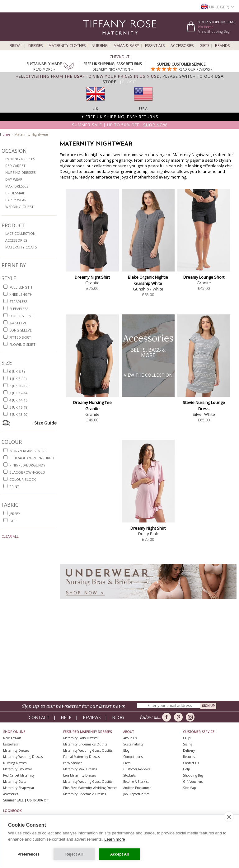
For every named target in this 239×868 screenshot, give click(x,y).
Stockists (129, 775)
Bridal (16, 46)
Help (66, 717)
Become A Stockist (136, 782)
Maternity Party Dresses (80, 738)
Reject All (74, 854)
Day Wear (14, 179)
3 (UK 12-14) (19, 393)
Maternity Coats (21, 247)
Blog (118, 717)
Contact (39, 717)
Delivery (189, 750)
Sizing (188, 744)
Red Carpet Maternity (19, 775)
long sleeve (21, 330)
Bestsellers (10, 744)
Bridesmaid (15, 193)
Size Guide (45, 423)
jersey (15, 514)
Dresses (35, 46)
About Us (130, 738)
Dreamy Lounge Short (204, 277)
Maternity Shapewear (19, 788)
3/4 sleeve (18, 323)
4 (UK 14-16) (19, 400)
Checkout (119, 57)
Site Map (189, 788)
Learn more (115, 839)
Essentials (155, 46)
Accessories (182, 46)
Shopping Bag (193, 775)
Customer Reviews (136, 769)
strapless (18, 302)
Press (127, 763)
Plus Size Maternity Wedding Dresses (90, 788)
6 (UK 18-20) (19, 414)
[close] (229, 817)
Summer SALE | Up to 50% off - (119, 125)
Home (5, 134)
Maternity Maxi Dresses (80, 769)
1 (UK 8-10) (18, 379)
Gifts (204, 46)
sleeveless (19, 309)
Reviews (92, 717)
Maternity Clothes (67, 46)
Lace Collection (20, 233)
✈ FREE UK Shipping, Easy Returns (119, 117)
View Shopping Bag (214, 31)
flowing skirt (22, 344)
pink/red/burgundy (27, 465)
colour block (23, 479)
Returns (189, 757)
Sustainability (133, 744)
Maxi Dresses (17, 186)
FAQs (187, 738)
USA (143, 109)
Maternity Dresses (16, 750)
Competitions (133, 757)
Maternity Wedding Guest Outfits (88, 750)
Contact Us (191, 763)
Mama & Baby (126, 46)
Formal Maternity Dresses (81, 757)
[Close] (129, 82)
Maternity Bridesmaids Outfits (85, 744)
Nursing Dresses (20, 172)
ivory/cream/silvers (28, 451)
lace (13, 521)
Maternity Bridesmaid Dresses (84, 794)
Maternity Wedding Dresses (23, 757)
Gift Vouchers (193, 782)
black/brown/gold (27, 472)
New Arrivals (12, 738)
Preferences (29, 854)
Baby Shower (73, 763)
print (14, 487)
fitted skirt (20, 337)
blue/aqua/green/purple (32, 458)
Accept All (119, 854)
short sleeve (21, 316)
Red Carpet (15, 166)
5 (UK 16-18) (19, 407)
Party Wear (16, 200)
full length (21, 287)
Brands (222, 46)
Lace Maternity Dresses (80, 775)
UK (96, 109)
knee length (21, 294)
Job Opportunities (136, 794)
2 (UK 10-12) (19, 386)
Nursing (100, 46)
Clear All (10, 536)
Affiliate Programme (137, 788)
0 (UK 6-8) (17, 371)
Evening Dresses (20, 159)
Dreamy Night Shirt (92, 277)
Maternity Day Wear (18, 769)
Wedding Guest (19, 207)
